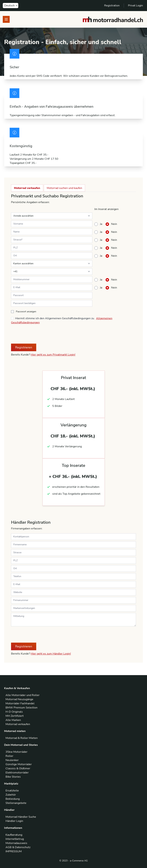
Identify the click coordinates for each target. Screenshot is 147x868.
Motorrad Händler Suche (21, 817)
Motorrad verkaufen (27, 188)
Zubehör (11, 795)
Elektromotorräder (17, 773)
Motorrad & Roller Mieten (22, 738)
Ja (101, 224)
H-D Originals (14, 712)
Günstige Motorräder (19, 764)
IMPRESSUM (14, 851)
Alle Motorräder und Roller (23, 695)
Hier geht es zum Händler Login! (51, 654)
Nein (114, 224)
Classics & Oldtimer (18, 768)
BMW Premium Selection (21, 708)
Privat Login (135, 6)
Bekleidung (13, 799)
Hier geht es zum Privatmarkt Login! (53, 355)
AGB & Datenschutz (18, 847)
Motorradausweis (16, 843)
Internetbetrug (15, 839)
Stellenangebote (16, 803)
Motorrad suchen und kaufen (64, 188)
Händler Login (14, 821)
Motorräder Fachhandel (20, 703)
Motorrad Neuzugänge (19, 699)
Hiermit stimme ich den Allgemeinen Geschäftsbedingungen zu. (55, 318)
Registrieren (24, 347)
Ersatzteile (12, 791)
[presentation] (37, 334)
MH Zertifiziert (15, 716)
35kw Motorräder (16, 752)
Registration (112, 6)
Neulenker (12, 760)
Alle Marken (13, 720)
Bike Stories (13, 777)
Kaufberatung (14, 835)
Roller (9, 756)
